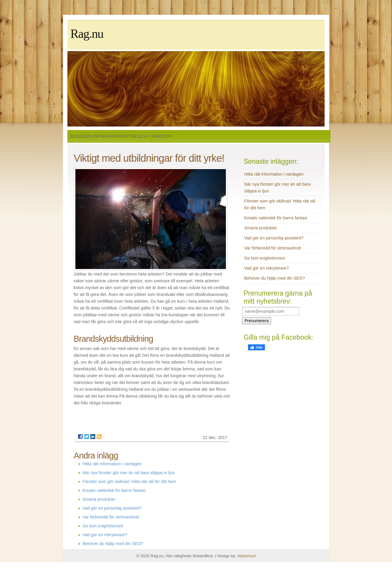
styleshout (247, 556)
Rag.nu (87, 34)
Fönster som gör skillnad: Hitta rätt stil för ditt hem (129, 482)
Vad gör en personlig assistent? (112, 508)
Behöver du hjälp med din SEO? (113, 544)
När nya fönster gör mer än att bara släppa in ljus (129, 473)
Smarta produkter (99, 499)
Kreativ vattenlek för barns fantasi (114, 490)
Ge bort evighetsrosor (103, 526)
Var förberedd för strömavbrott (111, 517)
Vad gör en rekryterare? (105, 535)
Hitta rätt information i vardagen (112, 464)
